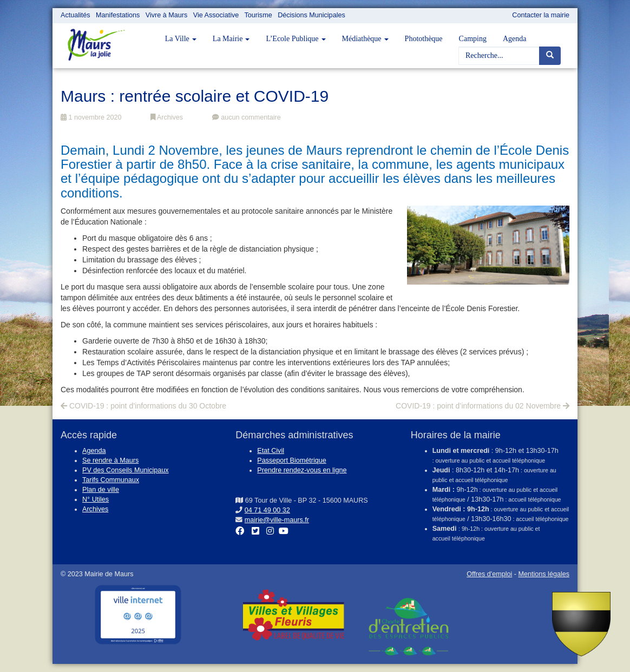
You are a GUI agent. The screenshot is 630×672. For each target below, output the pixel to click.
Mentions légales (544, 574)
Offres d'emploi (489, 574)
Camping (473, 39)
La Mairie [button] (231, 39)
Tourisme (258, 15)
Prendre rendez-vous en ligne (302, 470)
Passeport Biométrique (291, 460)
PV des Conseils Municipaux (126, 470)
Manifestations (118, 15)
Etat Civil (271, 451)
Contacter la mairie (541, 15)
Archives (167, 117)
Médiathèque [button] (365, 39)
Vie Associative (216, 15)
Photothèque (424, 39)
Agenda (515, 39)
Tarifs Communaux (111, 480)
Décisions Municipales (311, 15)
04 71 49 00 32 (267, 510)
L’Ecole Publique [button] (296, 39)
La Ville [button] (181, 39)
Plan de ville (101, 490)
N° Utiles (96, 499)
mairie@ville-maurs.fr (277, 520)
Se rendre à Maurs (110, 460)
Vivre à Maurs (166, 15)
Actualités (76, 15)
